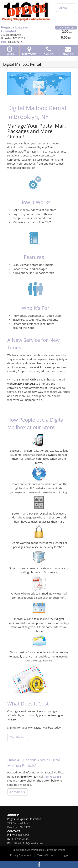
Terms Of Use (45, 855)
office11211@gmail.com (28, 843)
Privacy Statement (21, 855)
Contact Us (17, 792)
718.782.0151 (53, 777)
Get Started (18, 737)
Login (65, 855)
